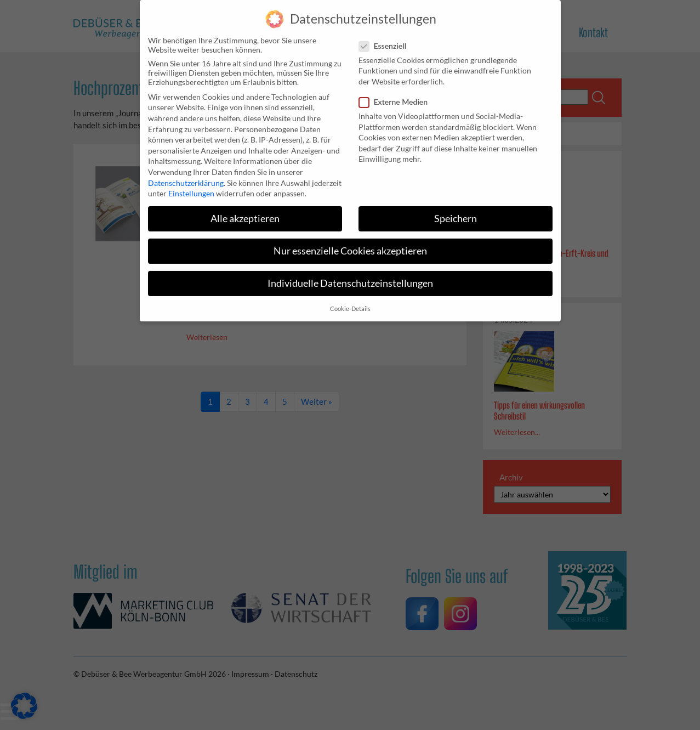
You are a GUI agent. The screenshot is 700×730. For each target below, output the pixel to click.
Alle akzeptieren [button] (245, 212)
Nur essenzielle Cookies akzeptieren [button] (350, 244)
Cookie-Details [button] (350, 302)
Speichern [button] (456, 212)
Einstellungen (191, 187)
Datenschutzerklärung (186, 176)
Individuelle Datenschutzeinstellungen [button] (350, 277)
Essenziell (386, 39)
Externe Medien (397, 95)
